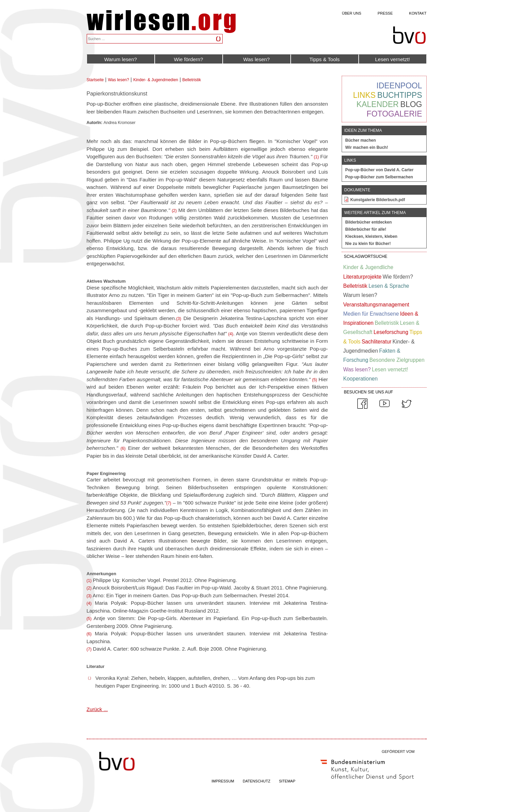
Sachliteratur (377, 342)
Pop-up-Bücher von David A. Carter (380, 170)
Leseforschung (391, 332)
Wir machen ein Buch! (367, 147)
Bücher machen (361, 140)
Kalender (378, 104)
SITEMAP (287, 781)
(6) (123, 448)
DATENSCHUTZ (256, 781)
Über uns (352, 13)
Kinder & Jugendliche (368, 267)
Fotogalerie (394, 114)
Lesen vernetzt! (392, 59)
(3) (179, 319)
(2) (174, 211)
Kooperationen (361, 379)
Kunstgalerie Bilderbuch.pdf (378, 200)
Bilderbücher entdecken (369, 222)
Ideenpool (399, 86)
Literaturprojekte (363, 277)
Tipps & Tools (324, 59)
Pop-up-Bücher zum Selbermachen (379, 177)
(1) (316, 157)
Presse (385, 13)
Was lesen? (257, 59)
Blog (411, 104)
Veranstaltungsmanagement (376, 305)
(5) (315, 380)
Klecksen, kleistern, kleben (371, 236)
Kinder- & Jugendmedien (156, 80)
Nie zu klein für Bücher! (368, 244)
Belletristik (192, 80)
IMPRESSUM (223, 781)
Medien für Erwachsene (371, 314)
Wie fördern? (189, 59)
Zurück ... (97, 709)
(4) (231, 334)
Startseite (95, 80)
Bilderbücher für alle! (366, 229)
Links (364, 95)
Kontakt (418, 13)
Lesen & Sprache (389, 286)
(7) (169, 503)
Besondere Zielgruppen (397, 360)
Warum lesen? (120, 59)
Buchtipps (400, 95)
